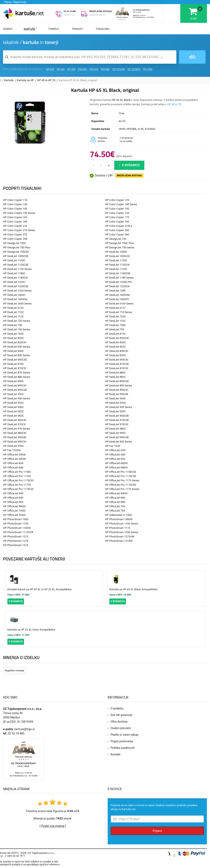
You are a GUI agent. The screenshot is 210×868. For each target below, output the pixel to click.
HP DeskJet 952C (13, 411)
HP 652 (61, 69)
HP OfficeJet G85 (115, 455)
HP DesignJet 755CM (16, 252)
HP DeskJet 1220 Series (17, 291)
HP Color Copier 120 (117, 200)
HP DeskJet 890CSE (117, 381)
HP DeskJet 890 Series (119, 386)
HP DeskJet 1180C (14, 273)
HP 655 (50, 69)
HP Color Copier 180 (15, 222)
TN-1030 (148, 69)
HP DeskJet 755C (13, 334)
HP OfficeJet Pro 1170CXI (18, 480)
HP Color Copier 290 (15, 239)
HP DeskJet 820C (13, 338)
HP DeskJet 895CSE (15, 390)
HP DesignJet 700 (116, 239)
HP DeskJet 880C (115, 373)
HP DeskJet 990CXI (15, 442)
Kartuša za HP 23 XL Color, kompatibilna (31, 630)
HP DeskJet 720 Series (17, 321)
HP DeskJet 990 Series (119, 442)
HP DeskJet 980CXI (15, 433)
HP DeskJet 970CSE (117, 420)
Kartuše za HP (26, 80)
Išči (192, 57)
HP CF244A (119, 69)
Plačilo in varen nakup (124, 735)
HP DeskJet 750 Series (17, 329)
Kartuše (30, 29)
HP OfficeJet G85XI (14, 459)
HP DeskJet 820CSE (117, 338)
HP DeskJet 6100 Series (119, 304)
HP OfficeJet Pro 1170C (17, 476)
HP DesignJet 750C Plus (119, 243)
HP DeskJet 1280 (115, 291)
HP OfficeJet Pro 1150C (17, 472)
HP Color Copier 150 (117, 209)
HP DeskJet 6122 (13, 308)
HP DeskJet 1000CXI (117, 256)
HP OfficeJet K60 (13, 463)
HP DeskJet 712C (13, 316)
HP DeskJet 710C (13, 312)
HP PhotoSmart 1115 (118, 528)
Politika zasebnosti (123, 748)
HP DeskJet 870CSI (15, 368)
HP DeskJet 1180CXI (15, 278)
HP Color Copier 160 (15, 217)
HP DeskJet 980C (115, 429)
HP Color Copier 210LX (119, 226)
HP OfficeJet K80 (13, 467)
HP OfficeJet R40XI (116, 493)
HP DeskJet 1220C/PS (118, 282)
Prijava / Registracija (15, 2)
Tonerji (54, 29)
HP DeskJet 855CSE (15, 360)
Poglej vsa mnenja (53, 826)
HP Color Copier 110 (15, 200)
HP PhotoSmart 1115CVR (18, 532)
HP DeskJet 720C (115, 316)
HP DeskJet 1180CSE (118, 273)
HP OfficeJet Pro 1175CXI (18, 489)
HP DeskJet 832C (115, 347)
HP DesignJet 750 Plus (17, 247)
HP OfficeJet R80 (115, 502)
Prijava (157, 831)
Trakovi (78, 29)
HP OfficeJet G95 (115, 459)
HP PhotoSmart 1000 (16, 519)
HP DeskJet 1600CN (15, 299)
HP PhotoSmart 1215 (16, 537)
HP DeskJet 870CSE (117, 364)
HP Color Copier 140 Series (121, 204)
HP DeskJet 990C (115, 433)
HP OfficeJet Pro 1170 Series (122, 480)
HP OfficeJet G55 (115, 450)
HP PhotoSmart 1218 (16, 541)
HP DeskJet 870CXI (117, 368)
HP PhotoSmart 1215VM (120, 537)
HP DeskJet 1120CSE (16, 265)
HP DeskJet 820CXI (15, 342)
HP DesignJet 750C (15, 243)
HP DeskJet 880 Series (17, 377)
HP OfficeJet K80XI (116, 467)
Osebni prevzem (121, 728)
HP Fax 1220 (113, 446)
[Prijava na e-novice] (157, 819)
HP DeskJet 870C (13, 364)
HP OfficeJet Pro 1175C (17, 485)
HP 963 (71, 69)
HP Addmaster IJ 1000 (118, 515)
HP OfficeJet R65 (13, 502)
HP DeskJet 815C (115, 334)
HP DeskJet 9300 (115, 398)
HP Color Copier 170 (117, 217)
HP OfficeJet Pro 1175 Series (122, 489)
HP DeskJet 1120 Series (17, 269)
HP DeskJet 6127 (115, 308)
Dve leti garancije (121, 715)
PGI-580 (105, 69)
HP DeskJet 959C (115, 411)
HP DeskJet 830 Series (17, 347)
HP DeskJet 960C (13, 416)
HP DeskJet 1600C (14, 295)
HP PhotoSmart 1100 (16, 524)
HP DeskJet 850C (13, 351)
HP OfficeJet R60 (115, 498)
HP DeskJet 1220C (14, 282)
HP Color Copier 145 (15, 209)
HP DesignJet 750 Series (120, 247)
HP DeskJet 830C (115, 342)
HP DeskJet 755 (115, 329)
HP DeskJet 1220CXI (117, 286)
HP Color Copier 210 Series (19, 230)
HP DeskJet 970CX (14, 424)
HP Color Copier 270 (15, 235)
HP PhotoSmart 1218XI (119, 541)
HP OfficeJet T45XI (14, 511)
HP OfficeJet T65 (115, 511)
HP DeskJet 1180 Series (119, 278)
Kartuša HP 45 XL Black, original (78, 80)
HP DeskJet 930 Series (17, 398)
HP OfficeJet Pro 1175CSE (121, 485)
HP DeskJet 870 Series (17, 373)
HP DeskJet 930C (13, 394)
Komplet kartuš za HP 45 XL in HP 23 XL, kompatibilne (39, 589)
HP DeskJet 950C (13, 407)
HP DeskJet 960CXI (15, 420)
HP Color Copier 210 (15, 226)
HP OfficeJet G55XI (14, 455)
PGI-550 (83, 69)
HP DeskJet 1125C (116, 269)
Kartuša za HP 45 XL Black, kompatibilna (133, 589)
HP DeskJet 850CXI (117, 351)
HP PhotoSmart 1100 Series (122, 524)
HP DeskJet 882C (115, 377)
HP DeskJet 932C (13, 403)
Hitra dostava (119, 722)
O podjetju (117, 708)
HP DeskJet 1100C (14, 260)
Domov (8, 29)
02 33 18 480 (70, 11)
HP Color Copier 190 (117, 222)
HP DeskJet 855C (115, 355)
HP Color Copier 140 (15, 204)
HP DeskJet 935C (115, 403)
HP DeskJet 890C (13, 381)
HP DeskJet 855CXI (117, 360)
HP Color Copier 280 (117, 235)
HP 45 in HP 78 (47, 80)
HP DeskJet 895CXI (117, 390)
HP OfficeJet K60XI (116, 463)
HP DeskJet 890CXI (15, 386)
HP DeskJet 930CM (117, 394)
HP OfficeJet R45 (13, 498)
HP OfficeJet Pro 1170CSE (121, 476)
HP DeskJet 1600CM (117, 295)
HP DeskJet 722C (115, 321)
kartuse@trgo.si (25, 729)
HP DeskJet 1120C (116, 260)
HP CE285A (134, 69)
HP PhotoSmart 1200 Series (122, 532)
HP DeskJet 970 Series (17, 429)
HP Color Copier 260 (117, 230)
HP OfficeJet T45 (115, 506)
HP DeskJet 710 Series (119, 312)
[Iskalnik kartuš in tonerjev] (90, 57)
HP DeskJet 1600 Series (17, 304)
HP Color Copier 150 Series (19, 213)
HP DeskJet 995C (13, 446)
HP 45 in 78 (174, 104)
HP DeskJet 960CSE (117, 416)
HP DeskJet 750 (13, 325)
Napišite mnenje (15, 670)
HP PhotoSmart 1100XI (17, 528)
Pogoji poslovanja (122, 741)
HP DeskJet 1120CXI (117, 265)
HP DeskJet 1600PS (117, 299)
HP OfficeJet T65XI (14, 515)
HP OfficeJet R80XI (14, 506)
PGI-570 (94, 69)
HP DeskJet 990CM (15, 437)
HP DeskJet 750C (115, 325)
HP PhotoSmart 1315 (16, 545)
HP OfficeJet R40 (13, 493)
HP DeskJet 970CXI (117, 424)
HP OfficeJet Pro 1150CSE (121, 472)
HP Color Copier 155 (117, 213)
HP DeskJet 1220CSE (16, 286)
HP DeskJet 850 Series (17, 355)
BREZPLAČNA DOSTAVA (100, 11)
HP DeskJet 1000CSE (16, 256)
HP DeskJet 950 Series (119, 407)
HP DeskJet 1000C (116, 252)
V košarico (129, 165)
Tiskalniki (103, 29)
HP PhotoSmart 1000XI (119, 519)
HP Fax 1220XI (12, 450)
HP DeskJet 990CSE (117, 437)
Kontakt (115, 754)
